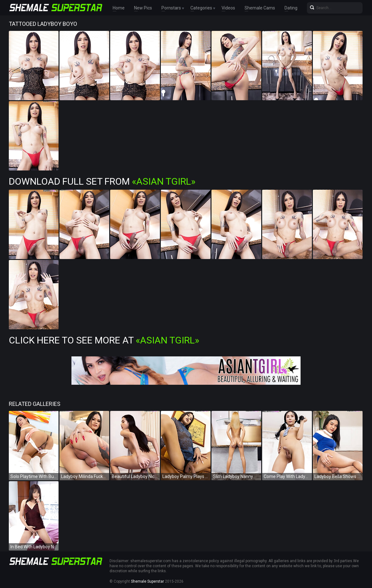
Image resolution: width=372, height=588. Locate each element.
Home (119, 8)
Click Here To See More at (104, 340)
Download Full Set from (102, 181)
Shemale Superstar (147, 581)
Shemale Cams (260, 8)
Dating (291, 8)
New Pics (143, 8)
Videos (228, 8)
